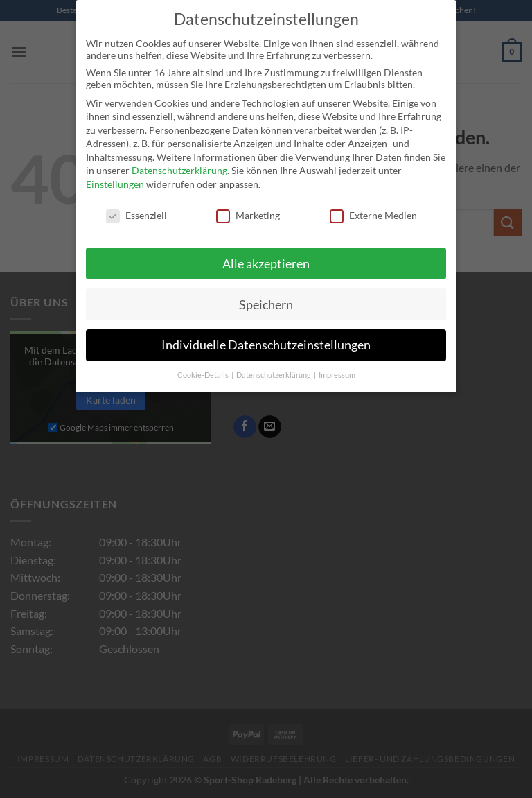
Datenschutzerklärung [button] (274, 369)
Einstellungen (115, 178)
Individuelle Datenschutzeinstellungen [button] (266, 339)
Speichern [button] (266, 298)
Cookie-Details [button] (204, 369)
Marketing (248, 209)
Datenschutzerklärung (179, 164)
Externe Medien (373, 209)
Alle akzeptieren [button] (266, 257)
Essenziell (136, 209)
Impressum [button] (337, 369)
